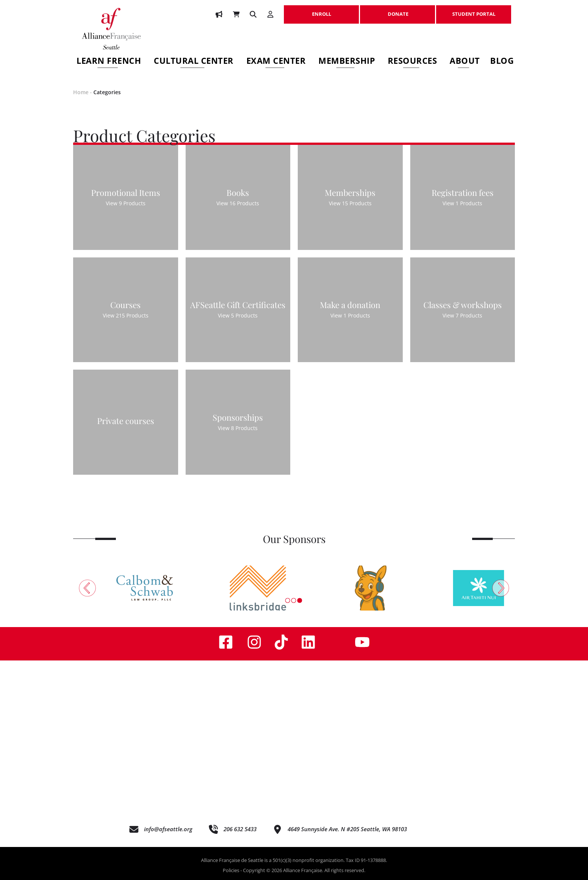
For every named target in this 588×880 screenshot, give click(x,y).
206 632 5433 (240, 829)
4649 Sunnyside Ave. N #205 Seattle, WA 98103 (347, 829)
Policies (231, 870)
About (465, 62)
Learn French (109, 62)
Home (81, 92)
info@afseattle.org (168, 829)
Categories (107, 92)
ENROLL (321, 10)
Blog (502, 62)
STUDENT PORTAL (474, 10)
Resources (412, 62)
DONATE (397, 10)
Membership (347, 62)
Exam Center (276, 62)
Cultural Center (194, 62)
